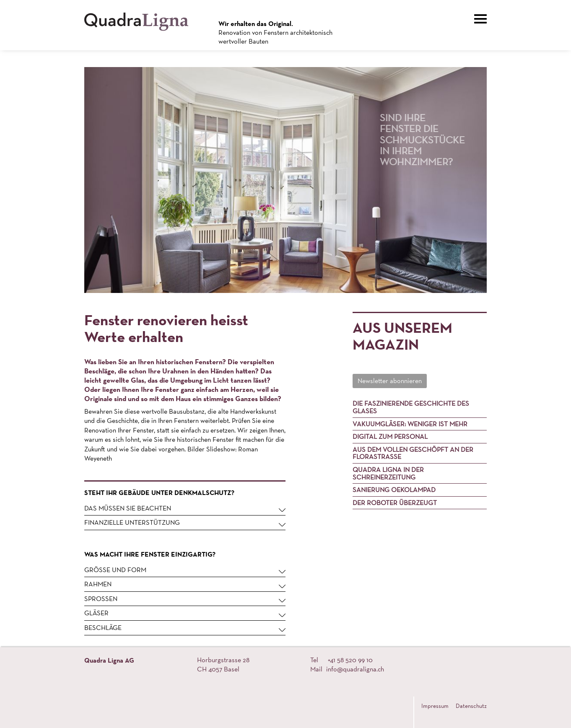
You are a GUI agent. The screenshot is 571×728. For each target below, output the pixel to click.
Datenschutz (471, 706)
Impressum (435, 706)
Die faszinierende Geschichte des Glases (411, 407)
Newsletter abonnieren (390, 381)
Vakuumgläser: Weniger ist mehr (410, 424)
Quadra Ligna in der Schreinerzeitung (388, 473)
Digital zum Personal (390, 437)
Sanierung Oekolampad (394, 490)
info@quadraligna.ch (355, 669)
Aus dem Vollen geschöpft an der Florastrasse (413, 453)
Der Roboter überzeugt (395, 503)
